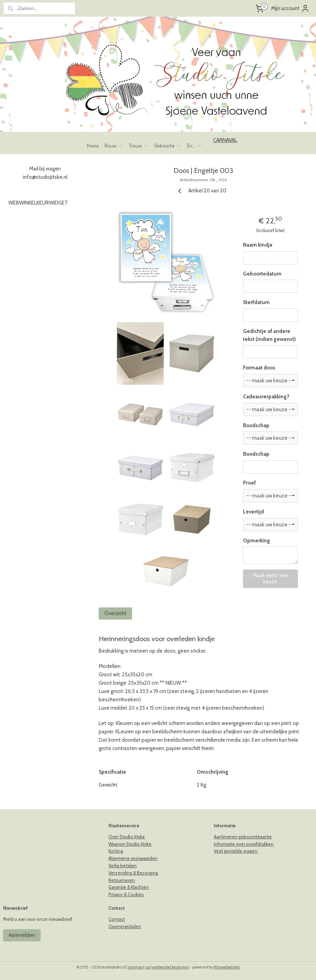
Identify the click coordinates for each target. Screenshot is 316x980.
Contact (117, 919)
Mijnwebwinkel (227, 967)
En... (195, 146)
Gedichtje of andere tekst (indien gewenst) (269, 335)
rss (147, 967)
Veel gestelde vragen (236, 851)
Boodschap (256, 425)
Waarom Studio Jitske (130, 844)
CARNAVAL (225, 140)
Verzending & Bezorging (133, 873)
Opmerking (256, 541)
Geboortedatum (262, 274)
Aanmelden (22, 935)
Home (93, 146)
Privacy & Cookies (126, 894)
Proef (249, 483)
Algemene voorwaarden (133, 858)
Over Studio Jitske (127, 837)
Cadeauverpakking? (266, 397)
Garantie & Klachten (129, 887)
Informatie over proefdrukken (244, 844)
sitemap (135, 967)
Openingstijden (125, 926)
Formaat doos (259, 368)
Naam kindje (257, 245)
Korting (116, 851)
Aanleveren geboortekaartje (243, 837)
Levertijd (253, 512)
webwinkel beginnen (171, 967)
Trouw (139, 146)
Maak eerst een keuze (270, 579)
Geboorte (168, 146)
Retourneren (122, 880)
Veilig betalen (123, 866)
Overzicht (115, 613)
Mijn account (290, 8)
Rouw (114, 146)
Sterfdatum (256, 303)
